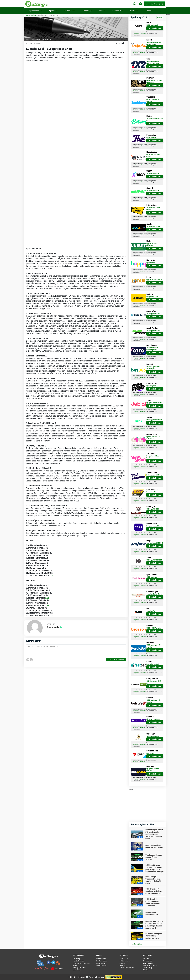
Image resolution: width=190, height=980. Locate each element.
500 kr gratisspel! (152, 25)
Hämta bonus (155, 28)
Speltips (53, 11)
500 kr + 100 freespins (154, 628)
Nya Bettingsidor (79, 961)
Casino (149, 11)
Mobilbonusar (101, 963)
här (139, 35)
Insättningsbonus (102, 961)
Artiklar (33, 15)
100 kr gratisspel (152, 577)
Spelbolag (87, 11)
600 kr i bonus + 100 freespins (153, 100)
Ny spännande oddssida (154, 526)
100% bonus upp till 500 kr (154, 682)
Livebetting (77, 970)
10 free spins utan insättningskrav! (152, 349)
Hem (28, 15)
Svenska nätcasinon (127, 968)
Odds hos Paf (151, 611)
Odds (102, 11)
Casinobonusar (101, 965)
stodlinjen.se (136, 34)
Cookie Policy (147, 968)
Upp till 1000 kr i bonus (154, 280)
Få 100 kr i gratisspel (153, 719)
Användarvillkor (148, 963)
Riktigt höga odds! (152, 297)
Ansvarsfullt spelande (95, 977)
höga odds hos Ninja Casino (153, 156)
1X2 (51, 576)
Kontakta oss (147, 961)
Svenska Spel (46, 39)
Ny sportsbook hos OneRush (153, 770)
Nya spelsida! (151, 263)
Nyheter (122, 965)
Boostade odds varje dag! (155, 492)
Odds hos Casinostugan (154, 594)
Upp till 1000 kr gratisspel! (151, 245)
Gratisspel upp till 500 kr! (155, 543)
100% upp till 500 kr (153, 174)
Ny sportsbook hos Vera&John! (153, 457)
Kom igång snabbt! (153, 664)
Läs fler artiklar (136, 944)
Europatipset (36, 39)
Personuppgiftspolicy (150, 965)
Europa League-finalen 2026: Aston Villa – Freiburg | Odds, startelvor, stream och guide (154, 834)
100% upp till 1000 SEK (154, 420)
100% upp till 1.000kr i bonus (154, 209)
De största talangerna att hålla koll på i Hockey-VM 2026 (154, 936)
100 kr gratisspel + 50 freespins (153, 646)
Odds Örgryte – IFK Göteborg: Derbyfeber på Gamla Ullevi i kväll (154, 891)
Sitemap (146, 970)
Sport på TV (118, 11)
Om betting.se (148, 959)
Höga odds (150, 753)
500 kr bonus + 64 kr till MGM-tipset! (154, 81)
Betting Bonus (70, 11)
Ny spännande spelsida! (154, 403)
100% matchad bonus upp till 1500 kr (153, 43)
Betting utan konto (79, 968)
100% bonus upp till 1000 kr (155, 119)
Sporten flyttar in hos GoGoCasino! (153, 438)
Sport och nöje (36, 11)
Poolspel (134, 11)
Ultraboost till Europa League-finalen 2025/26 (154, 857)
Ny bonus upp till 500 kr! (154, 475)
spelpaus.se (143, 34)
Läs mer (160, 17)
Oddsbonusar (101, 959)
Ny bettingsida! (151, 137)
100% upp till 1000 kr (153, 227)
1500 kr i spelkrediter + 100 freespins (154, 368)
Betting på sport (125, 961)
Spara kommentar (116, 659)
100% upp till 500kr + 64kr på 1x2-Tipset (153, 62)
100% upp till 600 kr (153, 509)
